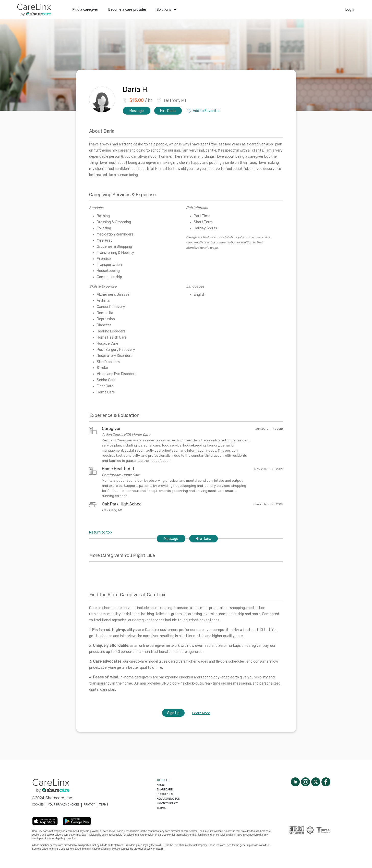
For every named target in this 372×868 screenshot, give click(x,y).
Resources (165, 794)
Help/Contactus (168, 799)
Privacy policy (167, 803)
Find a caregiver (85, 9)
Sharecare (165, 790)
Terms (161, 808)
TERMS (104, 805)
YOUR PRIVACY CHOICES (64, 805)
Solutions (166, 9)
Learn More (201, 713)
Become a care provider (127, 9)
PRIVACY (89, 805)
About (161, 785)
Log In (350, 9)
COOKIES (38, 805)
